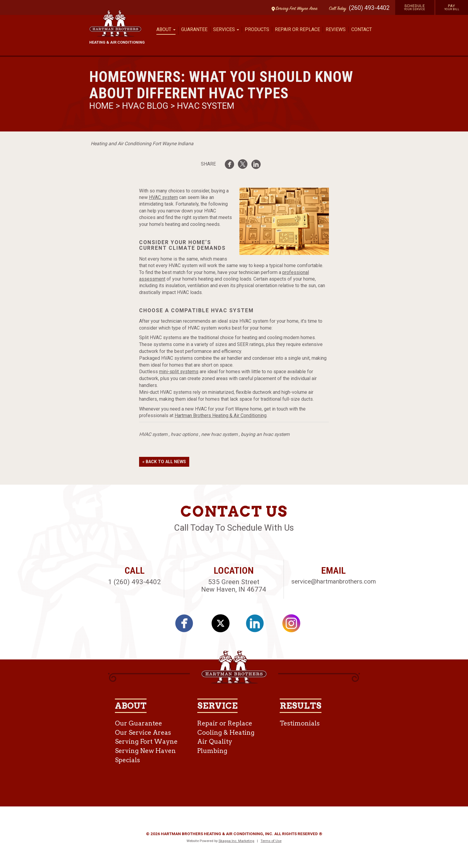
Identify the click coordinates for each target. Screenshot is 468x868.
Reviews (336, 29)
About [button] (166, 29)
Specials (127, 760)
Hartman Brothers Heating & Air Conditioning (221, 415)
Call (336, 9)
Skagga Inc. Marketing (236, 841)
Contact (362, 29)
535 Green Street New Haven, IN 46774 (234, 585)
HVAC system (163, 197)
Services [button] (226, 29)
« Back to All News (164, 462)
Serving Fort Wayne (146, 741)
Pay (452, 7)
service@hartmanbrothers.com (334, 581)
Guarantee (194, 29)
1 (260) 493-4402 (134, 582)
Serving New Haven (145, 751)
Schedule (415, 7)
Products (257, 29)
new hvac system (219, 434)
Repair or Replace (297, 29)
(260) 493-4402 (369, 8)
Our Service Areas (143, 732)
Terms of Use (271, 841)
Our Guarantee (138, 723)
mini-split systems (179, 372)
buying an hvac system (265, 434)
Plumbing (212, 751)
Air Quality (215, 741)
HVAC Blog (145, 106)
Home (102, 106)
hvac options (184, 434)
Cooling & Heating (226, 732)
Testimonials (300, 723)
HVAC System (206, 106)
